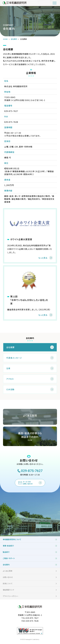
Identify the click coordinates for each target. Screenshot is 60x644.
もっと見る (43, 258)
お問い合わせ (8, 577)
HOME (5, 39)
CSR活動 (10, 389)
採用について (8, 583)
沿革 (8, 368)
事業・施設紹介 (8, 546)
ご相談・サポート (9, 558)
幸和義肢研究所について (12, 539)
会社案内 (14, 39)
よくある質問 (7, 571)
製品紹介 (6, 552)
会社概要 (10, 347)
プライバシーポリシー (11, 596)
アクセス (10, 379)
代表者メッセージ (14, 358)
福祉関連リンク (8, 590)
